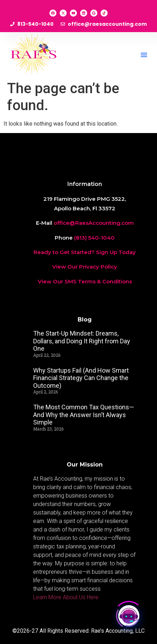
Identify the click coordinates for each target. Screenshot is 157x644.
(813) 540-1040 (94, 238)
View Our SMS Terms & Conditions (85, 281)
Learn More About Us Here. (67, 597)
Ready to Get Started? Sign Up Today (85, 252)
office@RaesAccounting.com (94, 223)
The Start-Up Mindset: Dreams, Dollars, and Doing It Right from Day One (82, 341)
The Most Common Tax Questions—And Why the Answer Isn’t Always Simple (84, 415)
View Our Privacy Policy (85, 267)
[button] (144, 55)
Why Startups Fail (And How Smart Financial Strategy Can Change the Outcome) (81, 378)
